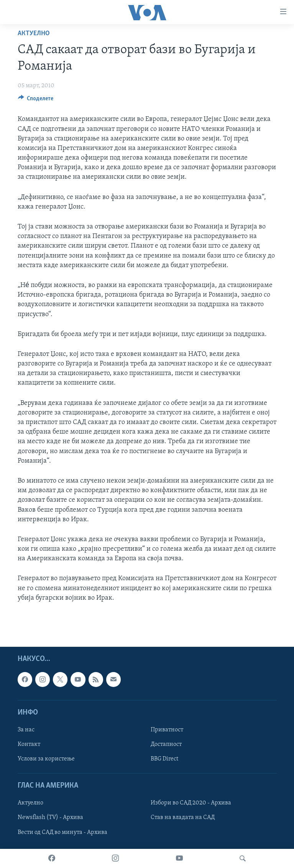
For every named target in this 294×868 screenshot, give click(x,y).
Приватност (167, 730)
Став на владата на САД (183, 818)
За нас (26, 730)
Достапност (166, 744)
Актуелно (34, 33)
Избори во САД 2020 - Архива (191, 803)
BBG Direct (164, 759)
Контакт (29, 744)
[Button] (36, 100)
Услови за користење (46, 759)
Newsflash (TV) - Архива (50, 818)
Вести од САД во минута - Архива (62, 832)
